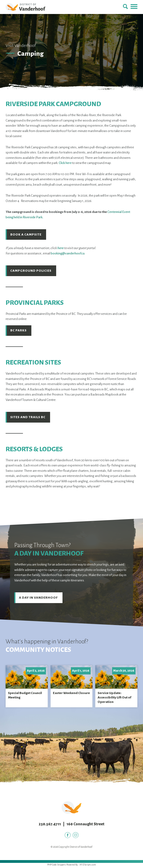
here (60, 248)
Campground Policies (31, 271)
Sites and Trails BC (28, 418)
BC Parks (18, 331)
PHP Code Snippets (57, 866)
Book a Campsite (26, 234)
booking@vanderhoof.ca (68, 254)
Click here (65, 163)
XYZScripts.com (88, 866)
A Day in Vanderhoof (38, 599)
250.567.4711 (50, 826)
